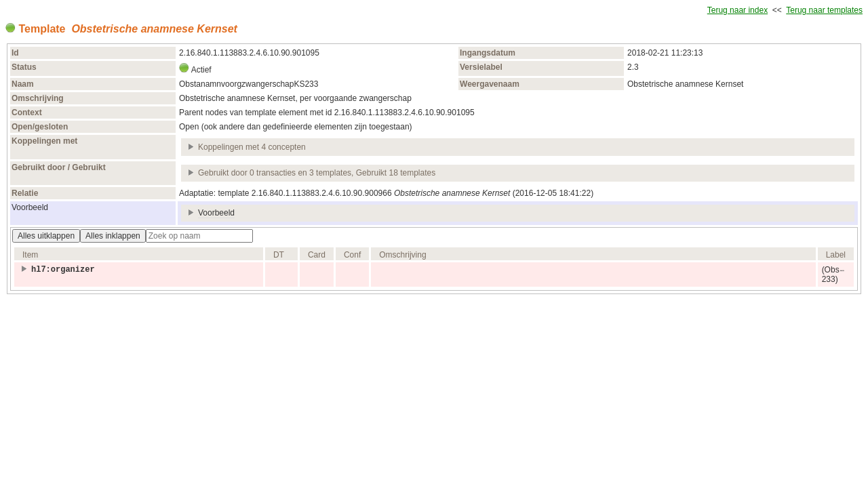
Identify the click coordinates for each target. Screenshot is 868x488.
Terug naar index (737, 10)
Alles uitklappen (46, 236)
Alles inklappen (113, 236)
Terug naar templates (824, 10)
